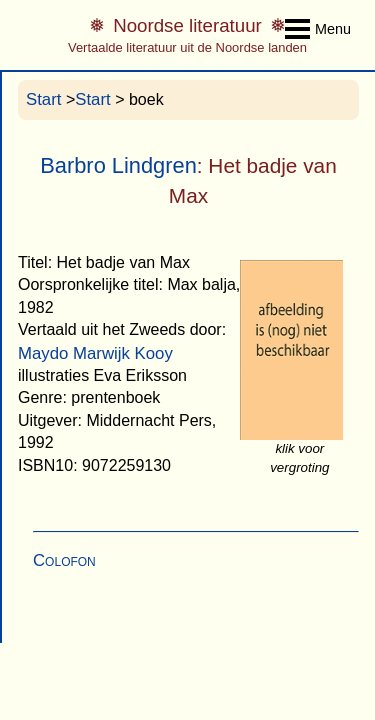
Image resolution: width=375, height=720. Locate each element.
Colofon (64, 560)
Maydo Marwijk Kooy (95, 353)
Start (43, 99)
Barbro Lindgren (118, 165)
